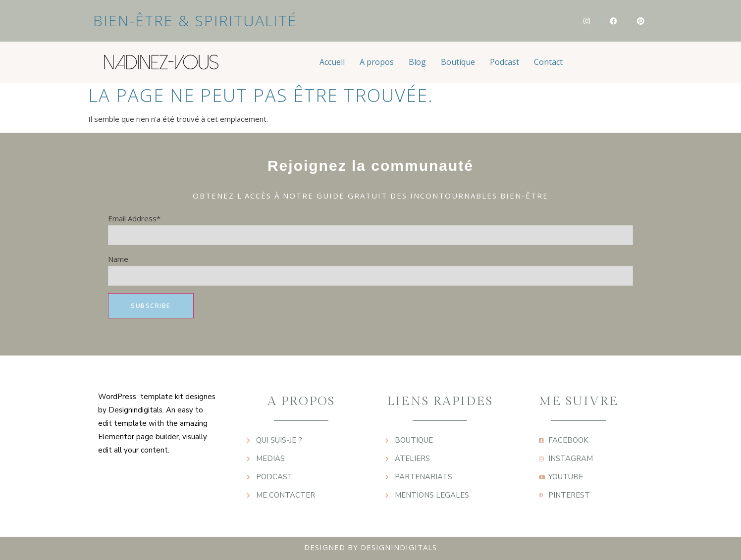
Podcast (504, 62)
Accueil (332, 62)
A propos (377, 62)
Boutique (458, 62)
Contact (548, 62)
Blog (417, 62)
